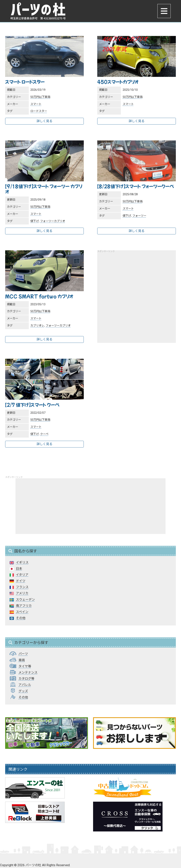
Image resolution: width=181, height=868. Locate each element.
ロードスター (39, 111)
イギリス (22, 562)
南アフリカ (24, 606)
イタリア (22, 575)
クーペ (44, 434)
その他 (21, 618)
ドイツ (21, 581)
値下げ (35, 221)
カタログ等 (26, 679)
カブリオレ (37, 326)
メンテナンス (28, 672)
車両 (22, 660)
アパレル (25, 685)
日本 (19, 569)
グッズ (23, 691)
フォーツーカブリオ (53, 221)
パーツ (23, 654)
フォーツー (139, 216)
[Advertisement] (137, 294)
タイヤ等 (25, 666)
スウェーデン (25, 600)
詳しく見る (44, 121)
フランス (22, 587)
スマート (36, 104)
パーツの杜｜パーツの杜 (39, 11)
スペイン (22, 612)
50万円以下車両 (40, 97)
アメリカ (22, 593)
